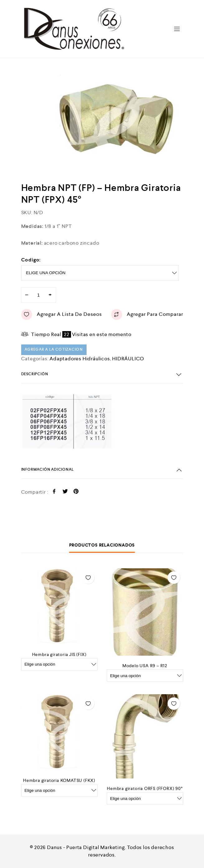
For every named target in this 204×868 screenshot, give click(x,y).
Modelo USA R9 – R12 (145, 666)
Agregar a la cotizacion (54, 350)
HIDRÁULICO (128, 359)
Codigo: (31, 260)
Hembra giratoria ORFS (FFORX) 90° (145, 788)
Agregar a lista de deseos (62, 314)
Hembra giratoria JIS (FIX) (59, 654)
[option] (117, 121)
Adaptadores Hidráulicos (80, 359)
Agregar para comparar (147, 314)
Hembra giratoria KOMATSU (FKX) (59, 780)
